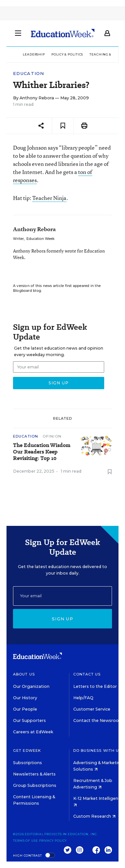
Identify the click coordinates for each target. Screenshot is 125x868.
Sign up (62, 619)
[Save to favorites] (63, 126)
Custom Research (94, 816)
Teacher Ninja (49, 198)
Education (29, 74)
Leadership (34, 54)
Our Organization (31, 686)
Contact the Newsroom (98, 720)
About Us (24, 674)
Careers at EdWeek (33, 732)
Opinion (52, 436)
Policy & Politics (67, 54)
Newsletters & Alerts (34, 774)
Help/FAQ (83, 698)
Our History (25, 698)
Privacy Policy (53, 841)
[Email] (62, 596)
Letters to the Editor (95, 686)
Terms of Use (26, 841)
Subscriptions (28, 763)
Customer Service (92, 709)
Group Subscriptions (35, 785)
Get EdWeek (27, 750)
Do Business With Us (97, 750)
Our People (25, 709)
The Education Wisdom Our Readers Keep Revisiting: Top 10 (42, 452)
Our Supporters (29, 720)
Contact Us (87, 674)
